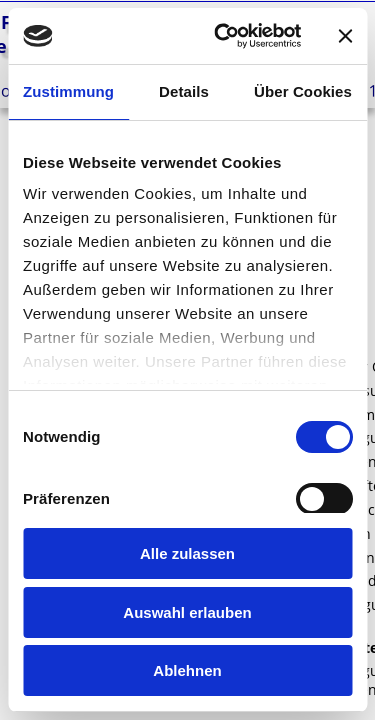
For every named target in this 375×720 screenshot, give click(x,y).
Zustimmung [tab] (68, 91)
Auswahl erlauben (187, 612)
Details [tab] (184, 91)
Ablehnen (187, 670)
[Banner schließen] (345, 36)
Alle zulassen (187, 553)
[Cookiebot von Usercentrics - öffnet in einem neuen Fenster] (223, 36)
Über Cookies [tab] (303, 91)
